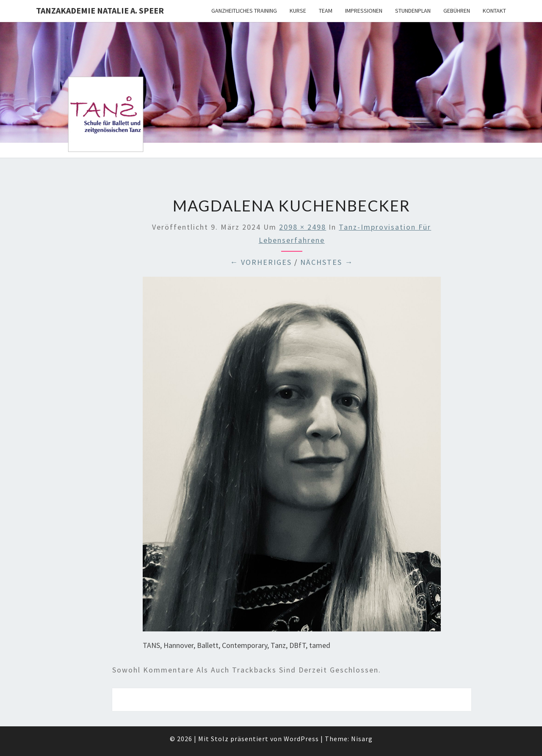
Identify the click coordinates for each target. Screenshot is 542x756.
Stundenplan (413, 11)
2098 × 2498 (303, 227)
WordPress (301, 739)
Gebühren (457, 11)
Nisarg (362, 739)
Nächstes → (327, 262)
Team (326, 11)
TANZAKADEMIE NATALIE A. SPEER (100, 10)
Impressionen (364, 11)
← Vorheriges (261, 262)
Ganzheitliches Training (244, 11)
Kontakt (494, 11)
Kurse (298, 11)
